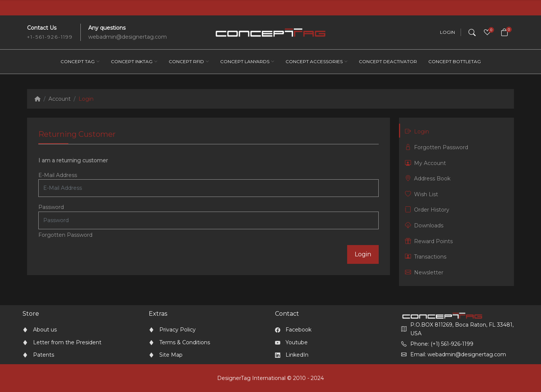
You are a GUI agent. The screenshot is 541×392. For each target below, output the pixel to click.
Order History (427, 210)
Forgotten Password (65, 235)
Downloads (424, 225)
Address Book (428, 178)
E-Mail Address (58, 175)
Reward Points (429, 241)
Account (60, 99)
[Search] (472, 32)
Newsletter (424, 272)
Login (447, 32)
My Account (425, 163)
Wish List (422, 194)
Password (51, 207)
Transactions (426, 257)
